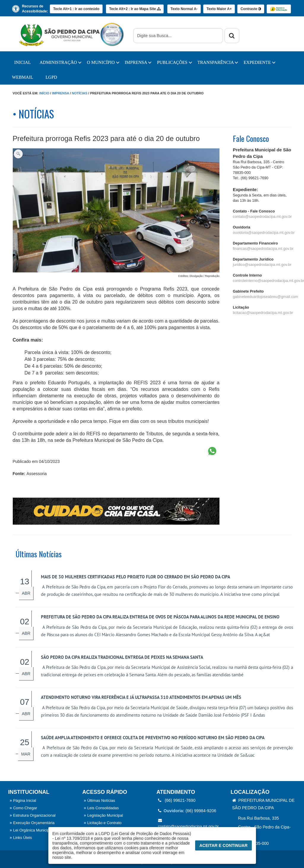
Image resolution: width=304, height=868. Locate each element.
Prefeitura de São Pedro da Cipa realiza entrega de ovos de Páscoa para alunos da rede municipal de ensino (160, 617)
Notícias (80, 93)
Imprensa (61, 93)
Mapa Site (135, 9)
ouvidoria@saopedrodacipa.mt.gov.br (264, 233)
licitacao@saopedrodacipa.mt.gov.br (263, 313)
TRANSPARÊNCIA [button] (218, 62)
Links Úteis (21, 838)
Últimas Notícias (100, 800)
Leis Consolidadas (101, 808)
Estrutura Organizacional (33, 815)
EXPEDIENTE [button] (259, 62)
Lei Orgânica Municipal (31, 830)
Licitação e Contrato (103, 823)
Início (44, 93)
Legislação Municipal (104, 815)
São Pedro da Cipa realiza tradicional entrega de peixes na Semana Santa (122, 657)
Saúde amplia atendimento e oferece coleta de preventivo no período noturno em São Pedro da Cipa (153, 738)
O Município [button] (103, 62)
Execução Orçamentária (32, 823)
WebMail (23, 77)
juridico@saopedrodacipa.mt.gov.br (262, 265)
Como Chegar (24, 808)
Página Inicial (23, 800)
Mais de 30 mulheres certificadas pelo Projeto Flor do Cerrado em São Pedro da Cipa (136, 577)
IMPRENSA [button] (138, 62)
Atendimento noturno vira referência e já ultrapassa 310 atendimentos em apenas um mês (141, 697)
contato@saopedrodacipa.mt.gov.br (262, 217)
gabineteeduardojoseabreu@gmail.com (265, 297)
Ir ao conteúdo (76, 9)
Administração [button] (61, 62)
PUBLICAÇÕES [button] (174, 62)
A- (184, 9)
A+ (219, 9)
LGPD (51, 77)
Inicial (23, 62)
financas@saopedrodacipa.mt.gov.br (263, 249)
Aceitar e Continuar (223, 845)
